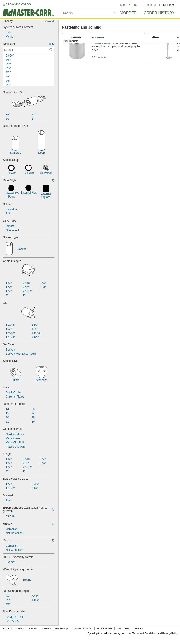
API (119, 628)
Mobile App (61, 628)
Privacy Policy (170, 633)
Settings (139, 628)
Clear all (50, 21)
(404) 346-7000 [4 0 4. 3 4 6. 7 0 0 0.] (128, 5)
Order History (159, 13)
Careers (46, 628)
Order (130, 13)
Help (128, 628)
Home (6, 628)
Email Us (150, 5)
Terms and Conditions (144, 633)
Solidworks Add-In (82, 628)
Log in (169, 5)
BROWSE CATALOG (18, 4)
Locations (19, 628)
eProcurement (105, 628)
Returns (33, 628)
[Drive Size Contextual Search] (29, 50)
